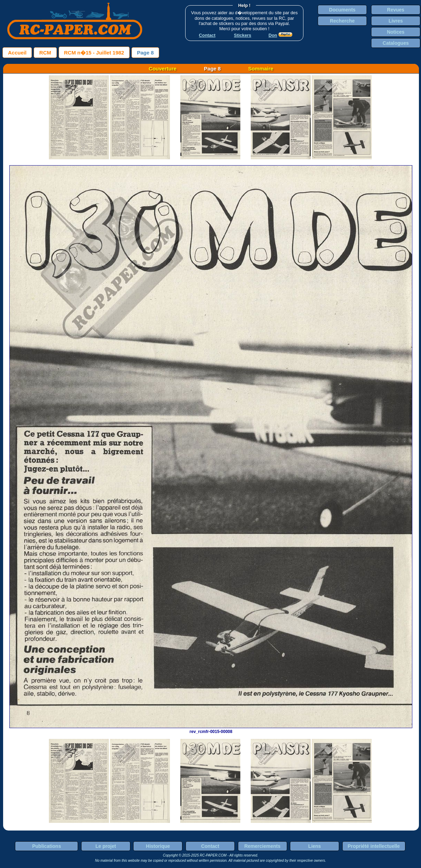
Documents (342, 10)
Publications (47, 846)
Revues (396, 10)
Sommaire (261, 69)
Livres (396, 21)
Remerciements (262, 846)
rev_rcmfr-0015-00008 (211, 729)
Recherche (342, 21)
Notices (396, 32)
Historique (158, 846)
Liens (315, 846)
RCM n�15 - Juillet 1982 (94, 53)
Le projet (106, 846)
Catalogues (396, 43)
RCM (45, 53)
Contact (210, 846)
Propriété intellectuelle (374, 846)
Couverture (163, 69)
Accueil (17, 53)
